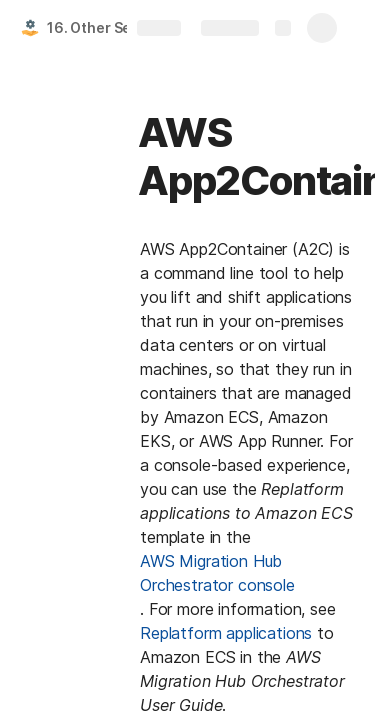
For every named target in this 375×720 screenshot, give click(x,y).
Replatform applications (226, 633)
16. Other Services (110, 27)
